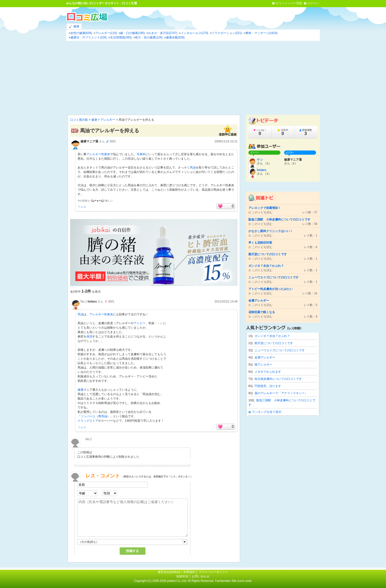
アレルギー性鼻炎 (98, 154)
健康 (74, 26)
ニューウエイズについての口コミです (280, 350)
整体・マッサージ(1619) (262, 33)
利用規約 (189, 572)
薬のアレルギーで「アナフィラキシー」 (281, 393)
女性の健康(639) (81, 33)
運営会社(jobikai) (169, 572)
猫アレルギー (263, 365)
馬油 (193, 168)
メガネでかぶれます (268, 372)
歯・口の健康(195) (132, 33)
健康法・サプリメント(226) (89, 37)
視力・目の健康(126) (149, 37)
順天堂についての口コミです (274, 343)
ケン (260, 160)
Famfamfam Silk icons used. (233, 581)
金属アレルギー (265, 357)
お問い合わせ (201, 576)
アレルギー (108, 120)
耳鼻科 (141, 154)
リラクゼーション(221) (227, 33)
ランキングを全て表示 (267, 412)
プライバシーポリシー (213, 572)
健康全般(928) (175, 37)
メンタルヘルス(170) (194, 33)
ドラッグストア (88, 421)
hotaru (92, 302)
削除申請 (182, 576)
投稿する (132, 551)
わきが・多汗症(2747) (163, 33)
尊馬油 (103, 416)
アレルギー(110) (106, 33)
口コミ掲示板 (79, 120)
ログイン (313, 3)
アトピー (140, 323)
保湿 (89, 336)
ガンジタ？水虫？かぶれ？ (272, 336)
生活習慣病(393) (121, 37)
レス (83, 207)
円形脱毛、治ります (268, 386)
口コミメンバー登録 (289, 3)
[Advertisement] (193, 78)
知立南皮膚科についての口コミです (278, 379)
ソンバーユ (88, 416)
